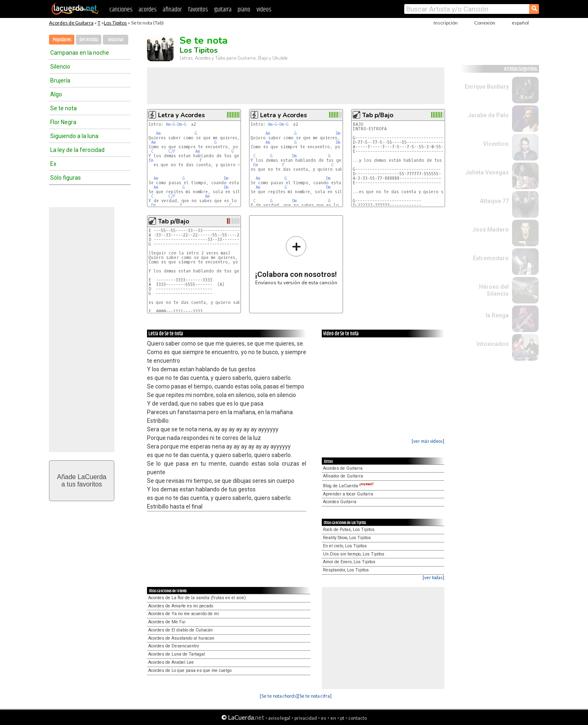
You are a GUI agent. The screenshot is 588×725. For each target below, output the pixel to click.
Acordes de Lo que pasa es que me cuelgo (190, 670)
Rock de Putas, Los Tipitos (349, 530)
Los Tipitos (115, 23)
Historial (116, 40)
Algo (56, 94)
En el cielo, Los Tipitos (345, 546)
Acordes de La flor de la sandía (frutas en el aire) (197, 598)
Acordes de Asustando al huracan (181, 638)
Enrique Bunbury (487, 87)
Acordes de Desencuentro (174, 646)
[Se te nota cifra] (315, 696)
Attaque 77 (494, 201)
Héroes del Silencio (494, 290)
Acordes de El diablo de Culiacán (180, 630)
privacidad (306, 718)
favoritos (198, 10)
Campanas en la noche (80, 53)
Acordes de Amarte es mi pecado (181, 606)
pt (342, 718)
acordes (147, 10)
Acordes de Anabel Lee (171, 662)
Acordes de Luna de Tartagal (177, 654)
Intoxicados (493, 344)
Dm (179, 124)
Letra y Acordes (182, 115)
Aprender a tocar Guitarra (348, 494)
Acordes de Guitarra (71, 23)
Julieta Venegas (487, 172)
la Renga (497, 315)
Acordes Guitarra (340, 502)
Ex (53, 164)
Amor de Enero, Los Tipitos (349, 562)
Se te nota (63, 108)
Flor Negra (63, 122)
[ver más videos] (428, 441)
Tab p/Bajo (378, 115)
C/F (172, 151)
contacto (357, 718)
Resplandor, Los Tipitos (346, 570)
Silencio (60, 67)
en (333, 718)
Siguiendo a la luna (74, 136)
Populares (62, 40)
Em (151, 160)
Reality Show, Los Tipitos (347, 538)
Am (168, 124)
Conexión (485, 23)
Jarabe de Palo (488, 115)
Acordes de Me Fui (167, 622)
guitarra (223, 10)
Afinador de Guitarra (343, 476)
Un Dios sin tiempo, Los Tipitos (354, 554)
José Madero (491, 230)
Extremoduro (491, 258)
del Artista (89, 40)
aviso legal (279, 718)
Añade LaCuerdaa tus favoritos (82, 481)
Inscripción (446, 23)
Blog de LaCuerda (348, 486)
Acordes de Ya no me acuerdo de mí (184, 614)
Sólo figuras (66, 178)
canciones (121, 10)
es (324, 718)
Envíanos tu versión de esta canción (296, 260)
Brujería (60, 80)
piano (244, 10)
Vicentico (496, 144)
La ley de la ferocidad (77, 150)
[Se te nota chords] (279, 696)
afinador (172, 10)
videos (264, 10)
